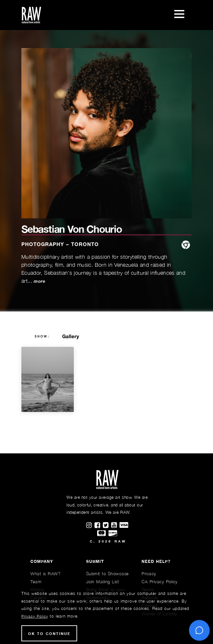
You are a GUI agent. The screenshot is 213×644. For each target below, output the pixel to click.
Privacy (149, 574)
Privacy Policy (35, 616)
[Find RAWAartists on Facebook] (99, 525)
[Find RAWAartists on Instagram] (90, 525)
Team (36, 582)
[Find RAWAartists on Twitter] (107, 525)
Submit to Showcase (108, 574)
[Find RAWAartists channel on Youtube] (115, 525)
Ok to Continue (49, 633)
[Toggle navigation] (179, 15)
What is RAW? (45, 574)
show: (42, 337)
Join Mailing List (103, 582)
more (39, 281)
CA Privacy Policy (160, 582)
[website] (186, 245)
